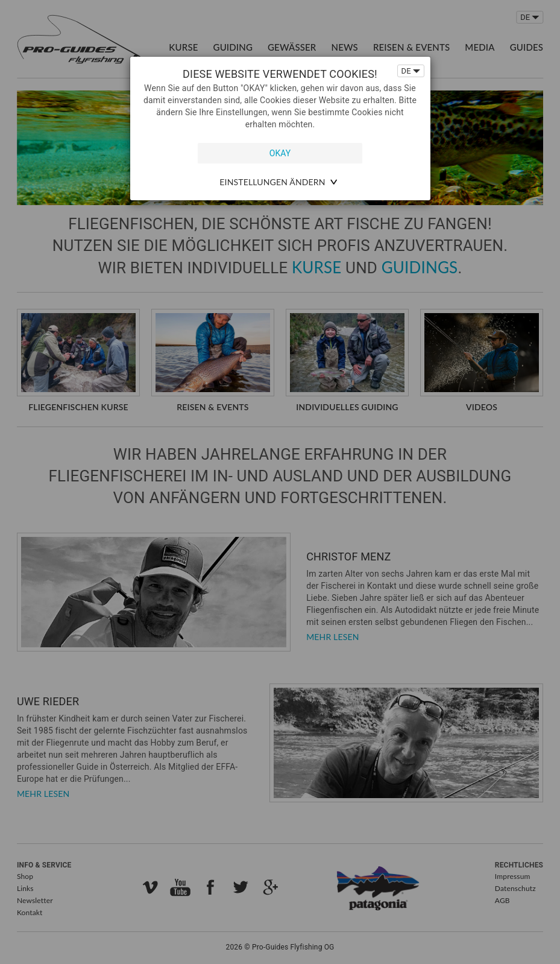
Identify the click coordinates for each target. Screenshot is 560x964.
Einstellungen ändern (272, 182)
